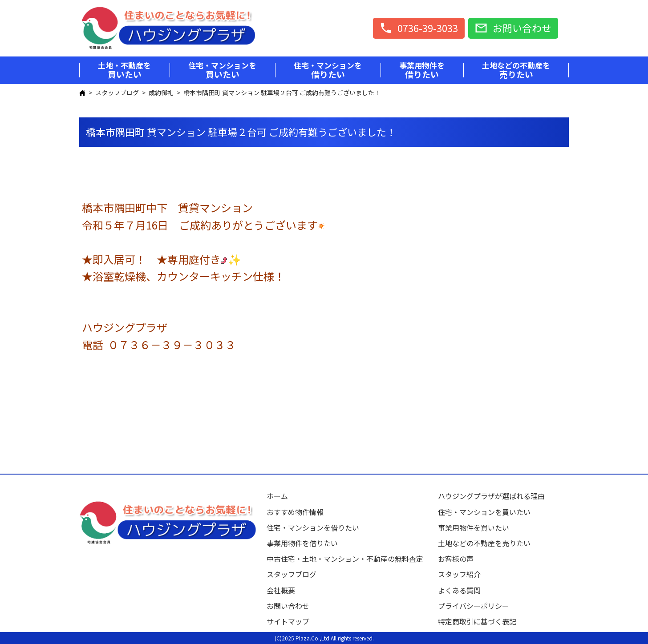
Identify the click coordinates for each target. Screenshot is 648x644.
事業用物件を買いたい (474, 527)
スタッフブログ (117, 93)
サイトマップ (288, 621)
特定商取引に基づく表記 (477, 621)
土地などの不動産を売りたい (484, 543)
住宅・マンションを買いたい (484, 512)
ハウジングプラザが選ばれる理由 (491, 496)
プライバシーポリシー (474, 606)
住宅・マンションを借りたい (313, 527)
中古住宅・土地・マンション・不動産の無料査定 (348, 559)
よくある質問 (459, 590)
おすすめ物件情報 (295, 512)
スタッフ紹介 (459, 574)
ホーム (277, 496)
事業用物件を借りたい (302, 543)
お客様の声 (456, 559)
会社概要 (281, 590)
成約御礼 (161, 93)
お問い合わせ (288, 606)
